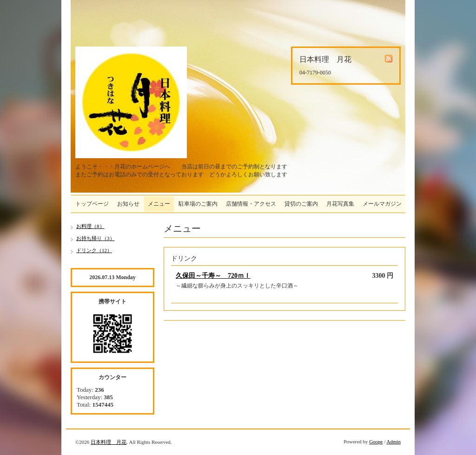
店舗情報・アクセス (251, 204)
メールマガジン (382, 204)
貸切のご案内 (301, 204)
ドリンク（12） (94, 250)
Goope (376, 442)
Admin (393, 442)
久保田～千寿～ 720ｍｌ (213, 276)
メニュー (159, 204)
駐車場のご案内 (198, 204)
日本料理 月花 (109, 442)
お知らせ (128, 204)
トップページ (92, 204)
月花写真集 (340, 204)
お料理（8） (90, 226)
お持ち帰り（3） (96, 238)
